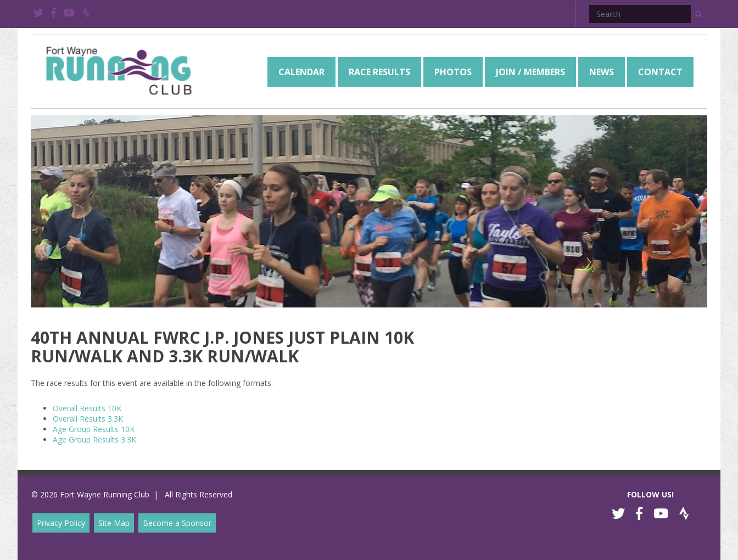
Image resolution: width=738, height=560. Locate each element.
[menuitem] (301, 72)
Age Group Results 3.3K (94, 439)
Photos (453, 72)
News (602, 72)
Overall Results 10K (87, 408)
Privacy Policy (61, 523)
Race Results (379, 72)
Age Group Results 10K (94, 429)
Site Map (114, 523)
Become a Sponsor (177, 523)
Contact (660, 72)
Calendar (301, 72)
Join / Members (530, 72)
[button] (699, 14)
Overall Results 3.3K (88, 419)
